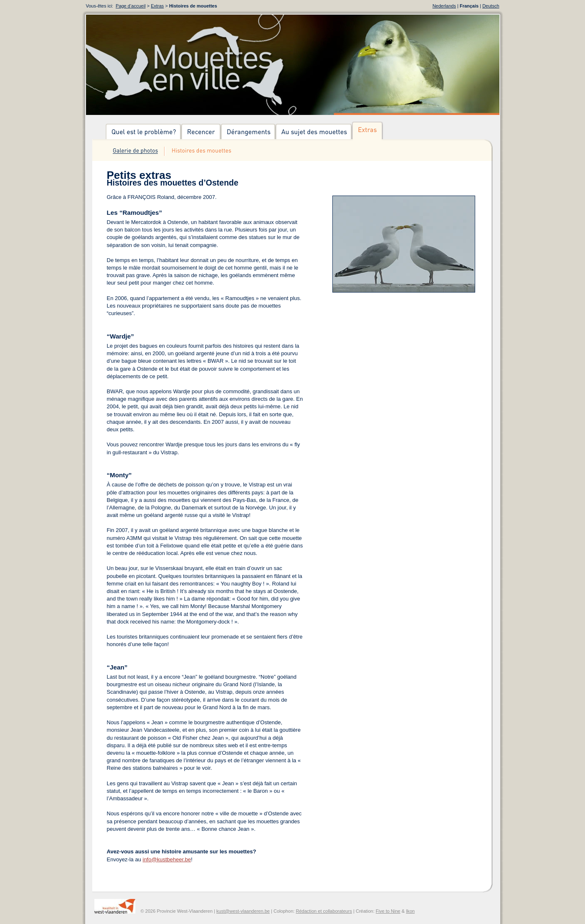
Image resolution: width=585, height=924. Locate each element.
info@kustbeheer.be (167, 859)
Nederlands (444, 6)
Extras (157, 6)
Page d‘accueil (131, 6)
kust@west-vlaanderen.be (243, 911)
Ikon (410, 911)
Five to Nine (388, 911)
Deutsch (491, 6)
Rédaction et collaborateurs (324, 911)
